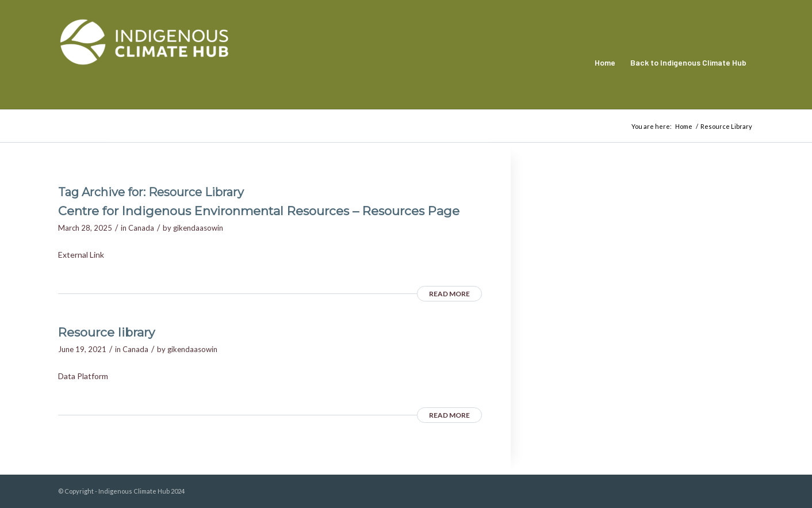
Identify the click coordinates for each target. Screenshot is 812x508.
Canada (141, 228)
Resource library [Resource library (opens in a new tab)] (106, 332)
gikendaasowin (198, 228)
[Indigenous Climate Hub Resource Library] (144, 63)
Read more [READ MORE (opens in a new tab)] (449, 294)
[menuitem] (605, 63)
